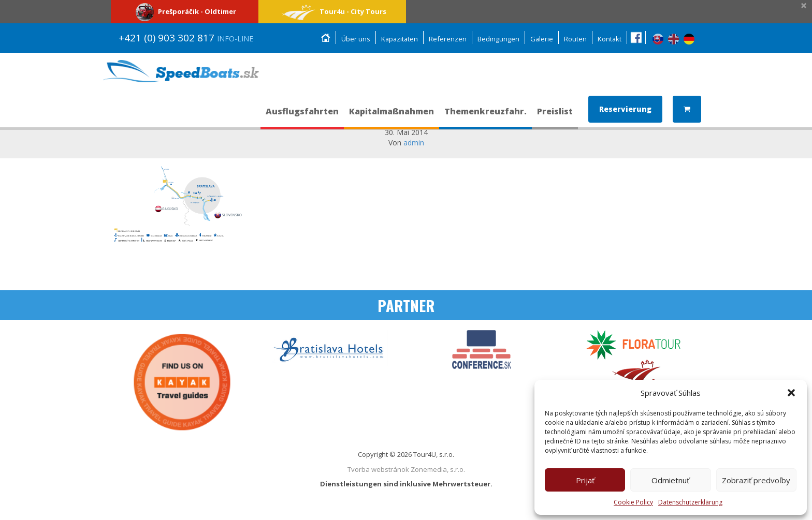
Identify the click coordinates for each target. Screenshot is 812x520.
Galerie (541, 39)
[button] (791, 393)
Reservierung (625, 109)
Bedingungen (497, 39)
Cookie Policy (633, 502)
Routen (575, 39)
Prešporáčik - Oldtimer (185, 11)
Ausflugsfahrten (302, 116)
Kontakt (609, 39)
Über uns (353, 39)
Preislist (555, 116)
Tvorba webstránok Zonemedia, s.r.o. (406, 469)
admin (414, 143)
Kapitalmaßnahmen (392, 116)
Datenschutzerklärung (690, 502)
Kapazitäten (398, 39)
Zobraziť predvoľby (756, 480)
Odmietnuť (670, 480)
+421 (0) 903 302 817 (186, 38)
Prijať (585, 480)
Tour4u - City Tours (332, 11)
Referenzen (447, 39)
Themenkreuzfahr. (485, 116)
